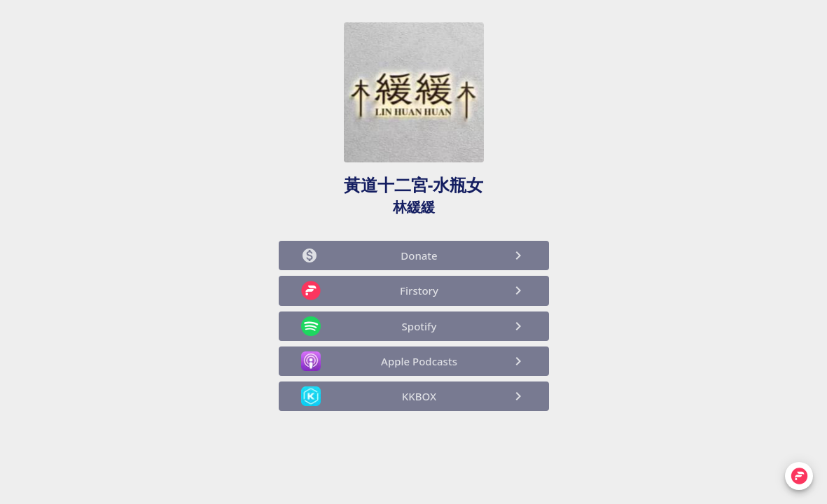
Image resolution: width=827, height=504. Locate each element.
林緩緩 (414, 207)
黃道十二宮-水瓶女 (414, 184)
